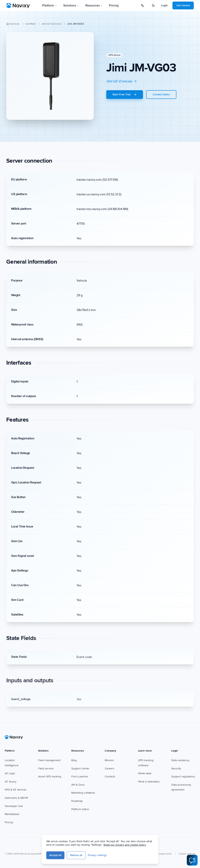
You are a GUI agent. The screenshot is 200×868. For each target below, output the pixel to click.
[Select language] (142, 5)
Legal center (165, 854)
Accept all (55, 855)
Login (164, 5)
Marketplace (12, 814)
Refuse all (76, 855)
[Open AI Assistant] (192, 860)
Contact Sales (161, 94)
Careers (109, 768)
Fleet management (49, 760)
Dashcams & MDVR (16, 798)
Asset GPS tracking (50, 777)
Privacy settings (97, 855)
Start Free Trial (125, 94)
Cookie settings (187, 854)
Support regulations (183, 777)
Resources (94, 5)
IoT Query (11, 782)
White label (145, 773)
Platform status (80, 809)
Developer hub (14, 806)
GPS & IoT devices (16, 790)
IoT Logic (10, 773)
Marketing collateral (83, 793)
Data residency (180, 760)
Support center (80, 768)
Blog (74, 760)
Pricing (114, 5)
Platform (50, 5)
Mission (109, 760)
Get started (183, 5)
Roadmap (77, 801)
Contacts (110, 777)
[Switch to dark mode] (153, 5)
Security (176, 768)
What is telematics (149, 782)
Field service (46, 768)
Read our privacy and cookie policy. (125, 845)
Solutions (71, 5)
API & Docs (78, 785)
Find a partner (80, 777)
